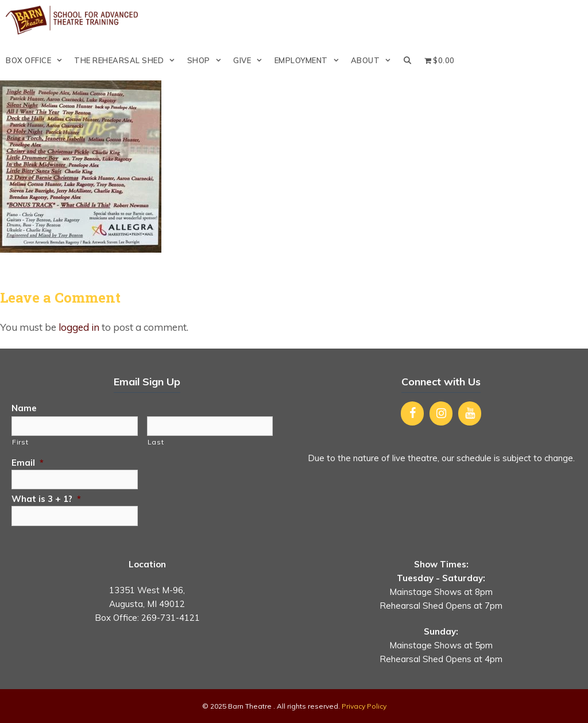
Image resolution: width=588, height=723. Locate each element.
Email (28, 463)
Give (251, 60)
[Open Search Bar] (408, 60)
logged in (79, 327)
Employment (310, 60)
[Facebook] (412, 413)
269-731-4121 (171, 618)
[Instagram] (441, 413)
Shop (207, 60)
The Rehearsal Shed (127, 60)
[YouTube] (470, 413)
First (20, 442)
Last (156, 442)
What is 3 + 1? (46, 499)
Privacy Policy (364, 706)
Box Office (37, 60)
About (374, 60)
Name (24, 408)
